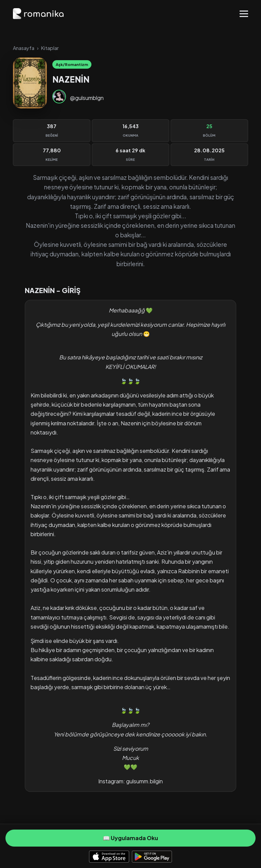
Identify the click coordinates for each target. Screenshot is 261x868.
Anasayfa (24, 48)
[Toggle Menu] (244, 14)
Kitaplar (50, 48)
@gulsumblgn (87, 98)
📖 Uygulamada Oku (130, 838)
